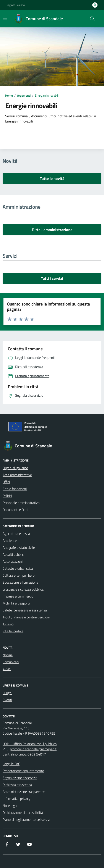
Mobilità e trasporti (16, 603)
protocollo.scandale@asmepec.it (33, 749)
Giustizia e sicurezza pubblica (23, 589)
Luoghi (7, 693)
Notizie (8, 655)
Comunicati (11, 662)
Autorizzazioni (13, 561)
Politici (7, 496)
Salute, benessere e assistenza (25, 610)
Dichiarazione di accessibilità (23, 813)
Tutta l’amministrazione (52, 230)
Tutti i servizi (52, 278)
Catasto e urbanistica (18, 568)
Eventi (7, 700)
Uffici (6, 482)
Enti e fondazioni (15, 489)
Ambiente (10, 541)
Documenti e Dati (15, 510)
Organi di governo (15, 468)
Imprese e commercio (18, 596)
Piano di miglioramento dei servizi (26, 819)
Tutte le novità (52, 179)
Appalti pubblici (13, 554)
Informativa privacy (16, 799)
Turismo (8, 624)
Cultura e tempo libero (19, 575)
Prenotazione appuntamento (23, 771)
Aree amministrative (17, 475)
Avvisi (7, 669)
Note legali (10, 806)
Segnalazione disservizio (20, 778)
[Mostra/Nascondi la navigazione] (5, 18)
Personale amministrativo (21, 503)
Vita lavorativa (13, 631)
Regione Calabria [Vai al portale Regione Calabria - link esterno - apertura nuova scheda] (16, 5)
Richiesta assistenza (17, 785)
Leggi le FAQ (12, 764)
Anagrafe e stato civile (19, 547)
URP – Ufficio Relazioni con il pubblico (30, 744)
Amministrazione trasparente (24, 792)
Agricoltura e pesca (16, 534)
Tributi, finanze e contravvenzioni (26, 617)
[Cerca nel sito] (92, 19)
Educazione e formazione (20, 582)
